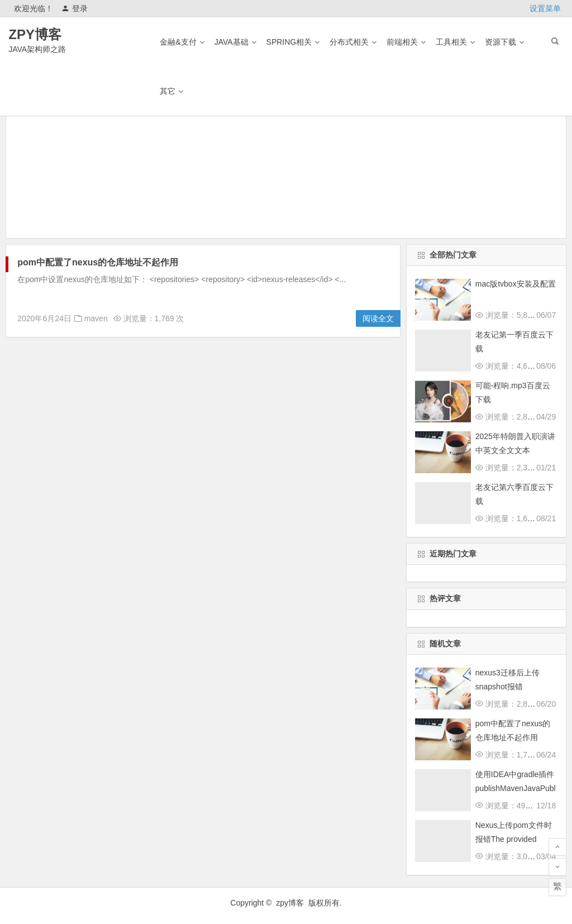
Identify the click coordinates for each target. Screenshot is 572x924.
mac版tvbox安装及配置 (516, 284)
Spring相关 (289, 42)
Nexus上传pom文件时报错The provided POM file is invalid (514, 839)
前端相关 (402, 42)
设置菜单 (545, 8)
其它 (168, 91)
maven (96, 318)
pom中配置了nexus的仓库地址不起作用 (98, 262)
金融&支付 (178, 42)
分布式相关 (349, 42)
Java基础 (232, 42)
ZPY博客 (35, 34)
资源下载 (500, 42)
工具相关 (451, 42)
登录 (75, 8)
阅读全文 (378, 318)
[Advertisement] (286, 160)
